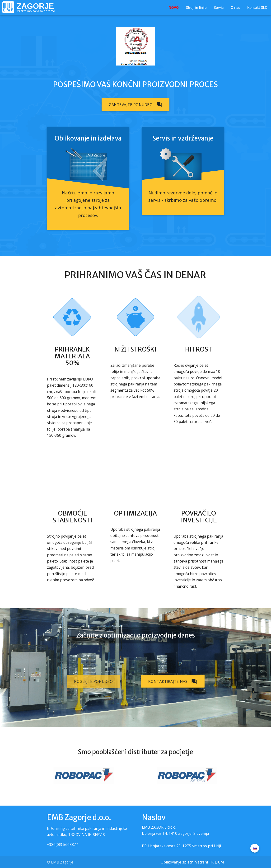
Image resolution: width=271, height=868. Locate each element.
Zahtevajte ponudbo (135, 104)
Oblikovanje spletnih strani (184, 862)
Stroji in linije (196, 8)
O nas (236, 8)
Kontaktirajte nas (173, 681)
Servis (219, 8)
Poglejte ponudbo (93, 681)
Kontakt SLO (257, 8)
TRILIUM (216, 862)
